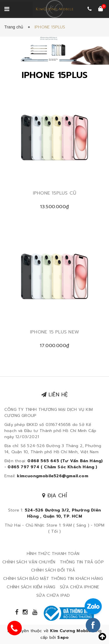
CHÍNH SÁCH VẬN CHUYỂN (29, 562)
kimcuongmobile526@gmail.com (52, 476)
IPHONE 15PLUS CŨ (55, 193)
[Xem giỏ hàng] (101, 9)
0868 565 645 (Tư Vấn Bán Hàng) (65, 461)
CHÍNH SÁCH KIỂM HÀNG (31, 587)
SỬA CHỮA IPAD (53, 595)
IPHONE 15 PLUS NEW (54, 332)
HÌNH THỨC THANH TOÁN (53, 554)
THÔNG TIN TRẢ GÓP (82, 562)
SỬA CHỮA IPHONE (80, 587)
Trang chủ (15, 27)
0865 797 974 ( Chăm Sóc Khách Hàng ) (52, 467)
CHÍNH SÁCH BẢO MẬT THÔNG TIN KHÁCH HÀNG (53, 579)
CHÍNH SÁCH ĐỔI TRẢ (53, 570)
